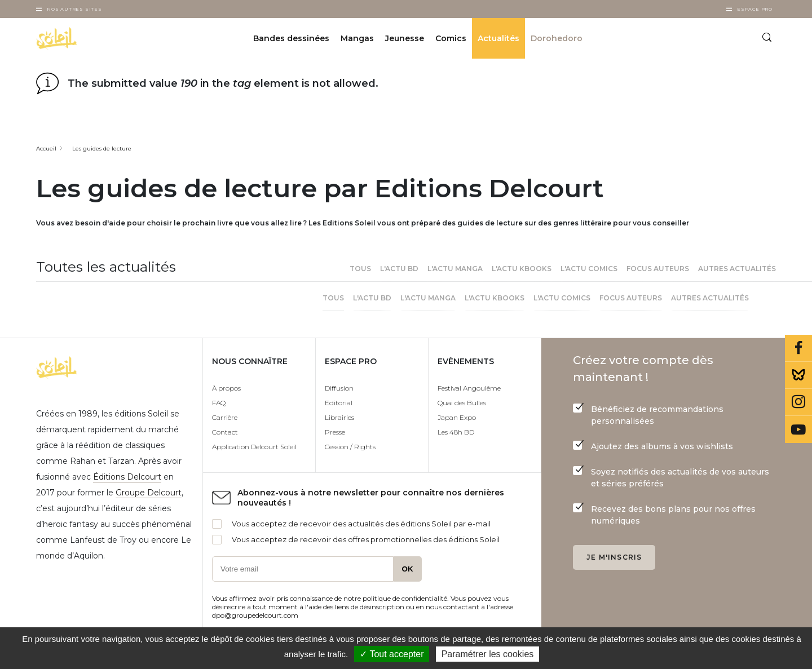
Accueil (46, 149)
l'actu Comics (589, 269)
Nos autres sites (74, 9)
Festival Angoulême (469, 388)
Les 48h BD (456, 432)
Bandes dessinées (291, 38)
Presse (335, 432)
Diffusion (339, 388)
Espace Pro (755, 9)
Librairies (339, 417)
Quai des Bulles (462, 403)
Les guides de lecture (102, 149)
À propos (226, 388)
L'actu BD (399, 269)
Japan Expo (457, 417)
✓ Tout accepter (392, 654)
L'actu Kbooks (522, 269)
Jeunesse (405, 38)
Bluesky (798, 375)
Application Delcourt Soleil (254, 447)
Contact (225, 432)
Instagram (798, 402)
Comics (451, 38)
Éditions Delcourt (127, 477)
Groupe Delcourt (149, 493)
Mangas (357, 38)
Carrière (225, 417)
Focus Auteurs (658, 269)
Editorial (339, 403)
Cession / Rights (350, 447)
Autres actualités (737, 269)
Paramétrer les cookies (488, 654)
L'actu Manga (455, 269)
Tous (360, 269)
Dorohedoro (557, 38)
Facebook (798, 348)
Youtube (798, 429)
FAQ (219, 403)
